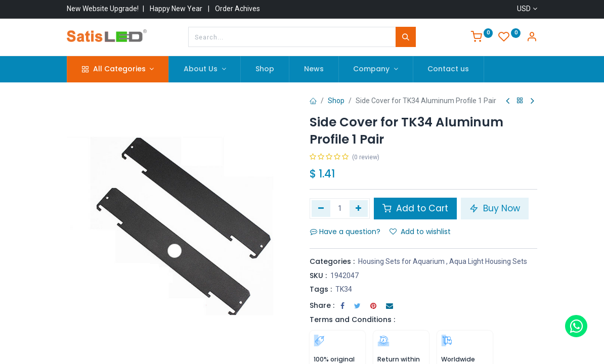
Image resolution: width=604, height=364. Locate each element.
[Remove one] (321, 208)
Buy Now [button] (495, 208)
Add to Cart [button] (415, 208)
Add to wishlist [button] (420, 232)
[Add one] (359, 208)
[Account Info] (532, 38)
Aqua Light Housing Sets (488, 261)
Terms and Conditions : (352, 320)
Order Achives (238, 9)
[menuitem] (265, 69)
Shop (336, 101)
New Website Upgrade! (103, 9)
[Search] (406, 37)
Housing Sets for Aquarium (401, 261)
